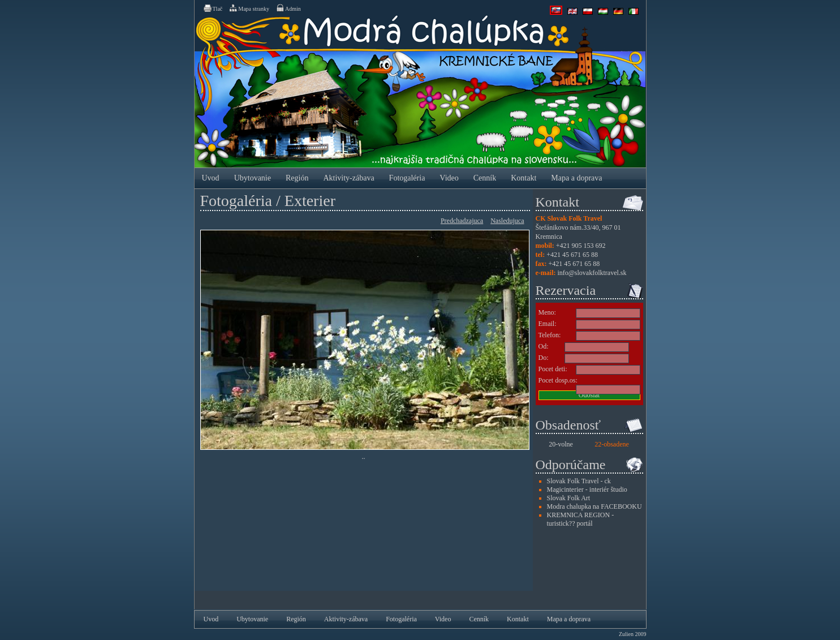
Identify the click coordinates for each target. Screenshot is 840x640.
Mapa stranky (249, 8)
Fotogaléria (407, 178)
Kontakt (524, 178)
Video (449, 178)
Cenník (485, 178)
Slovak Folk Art (569, 498)
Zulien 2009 (633, 634)
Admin (288, 8)
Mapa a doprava (576, 178)
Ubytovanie (253, 178)
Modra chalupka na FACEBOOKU (595, 506)
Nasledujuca (507, 221)
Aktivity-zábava (348, 178)
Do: (544, 358)
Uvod (211, 178)
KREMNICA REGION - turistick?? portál (581, 519)
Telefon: (550, 335)
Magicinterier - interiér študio (587, 489)
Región (297, 178)
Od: (544, 346)
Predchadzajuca (462, 221)
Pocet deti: (553, 369)
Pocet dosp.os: (558, 380)
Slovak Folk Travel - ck (579, 481)
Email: (548, 324)
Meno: (547, 312)
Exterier (310, 201)
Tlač (213, 8)
